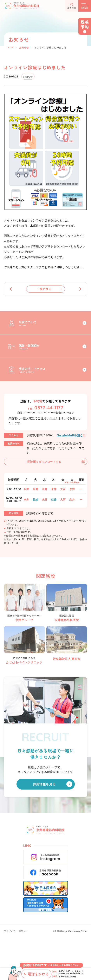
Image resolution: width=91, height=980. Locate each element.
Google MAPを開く (70, 435)
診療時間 (72, 8)
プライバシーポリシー (16, 931)
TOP (10, 47)
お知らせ (24, 47)
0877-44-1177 (49, 408)
